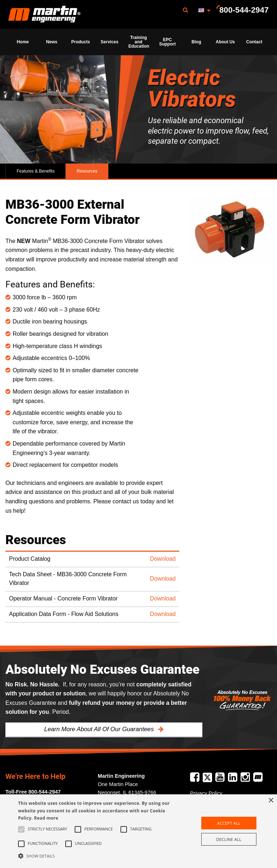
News (52, 42)
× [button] (271, 801)
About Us (225, 42)
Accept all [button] (229, 823)
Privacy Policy (206, 793)
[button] (96, 856)
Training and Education (139, 42)
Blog (196, 42)
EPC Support (167, 42)
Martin (44, 14)
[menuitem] (44, 14)
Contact (254, 42)
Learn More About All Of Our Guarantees (100, 729)
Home (23, 42)
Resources (87, 171)
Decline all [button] (229, 839)
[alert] (138, 831)
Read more (46, 818)
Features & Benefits (36, 171)
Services (109, 42)
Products (81, 42)
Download (163, 559)
